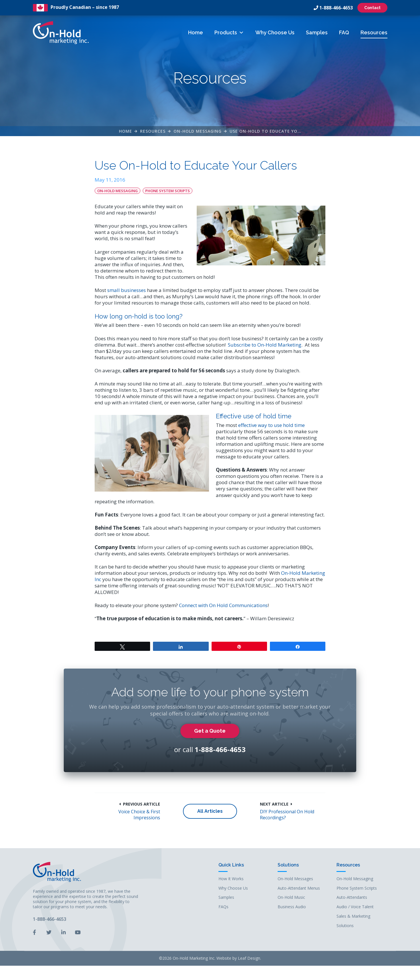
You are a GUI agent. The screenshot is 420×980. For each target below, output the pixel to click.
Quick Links (231, 865)
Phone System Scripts (168, 191)
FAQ (344, 32)
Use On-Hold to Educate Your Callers (276, 131)
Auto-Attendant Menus (299, 888)
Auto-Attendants (352, 897)
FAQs (223, 907)
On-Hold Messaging (198, 131)
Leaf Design (249, 958)
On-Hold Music (291, 897)
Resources (374, 32)
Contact (372, 8)
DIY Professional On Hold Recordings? (287, 815)
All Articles (210, 811)
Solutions (288, 865)
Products (229, 32)
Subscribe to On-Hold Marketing (265, 345)
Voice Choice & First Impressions (139, 815)
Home (196, 32)
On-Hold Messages (295, 879)
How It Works (231, 879)
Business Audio (292, 907)
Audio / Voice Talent (355, 907)
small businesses (127, 290)
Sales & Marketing (353, 916)
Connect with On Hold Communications (223, 605)
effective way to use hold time (271, 425)
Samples (317, 32)
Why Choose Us (275, 32)
